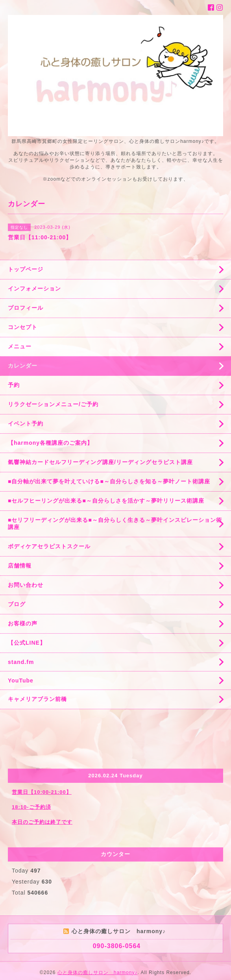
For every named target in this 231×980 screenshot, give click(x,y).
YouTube (21, 680)
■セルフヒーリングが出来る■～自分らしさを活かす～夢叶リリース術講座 (106, 501)
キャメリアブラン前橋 (37, 699)
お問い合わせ (26, 585)
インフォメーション (34, 288)
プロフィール (26, 308)
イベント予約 (26, 423)
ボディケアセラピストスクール (49, 546)
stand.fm (21, 662)
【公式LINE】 (27, 643)
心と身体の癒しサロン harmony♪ (98, 973)
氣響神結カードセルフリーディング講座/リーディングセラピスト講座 (100, 462)
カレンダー (23, 366)
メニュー (20, 346)
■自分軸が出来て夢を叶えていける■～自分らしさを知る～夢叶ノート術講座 (109, 481)
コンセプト (23, 327)
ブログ (17, 604)
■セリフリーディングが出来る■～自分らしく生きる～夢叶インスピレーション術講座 (115, 523)
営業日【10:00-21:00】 (42, 792)
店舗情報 (20, 566)
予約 (14, 385)
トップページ (26, 269)
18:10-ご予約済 (31, 807)
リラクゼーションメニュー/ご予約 (53, 404)
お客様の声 (23, 623)
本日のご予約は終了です (42, 822)
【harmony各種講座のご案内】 (50, 443)
